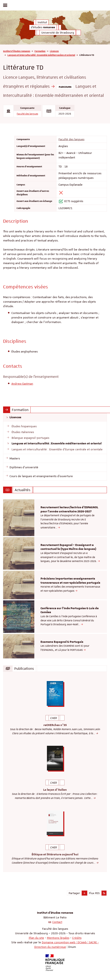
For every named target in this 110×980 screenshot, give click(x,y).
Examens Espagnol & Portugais (62, 642)
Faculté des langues (27, 114)
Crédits (77, 938)
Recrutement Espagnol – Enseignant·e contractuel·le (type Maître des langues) (68, 547)
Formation (40, 51)
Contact (57, 922)
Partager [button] (74, 893)
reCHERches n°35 (55, 725)
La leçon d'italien (55, 790)
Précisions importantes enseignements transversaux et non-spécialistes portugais (70, 581)
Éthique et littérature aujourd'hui (55, 855)
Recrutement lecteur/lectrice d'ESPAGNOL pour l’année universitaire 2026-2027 (69, 509)
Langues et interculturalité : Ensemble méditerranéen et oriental (41, 55)
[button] (84, 893)
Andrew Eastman (22, 384)
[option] (55, 518)
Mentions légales (58, 938)
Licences (54, 51)
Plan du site (36, 938)
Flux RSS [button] (94, 893)
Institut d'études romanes (17, 51)
